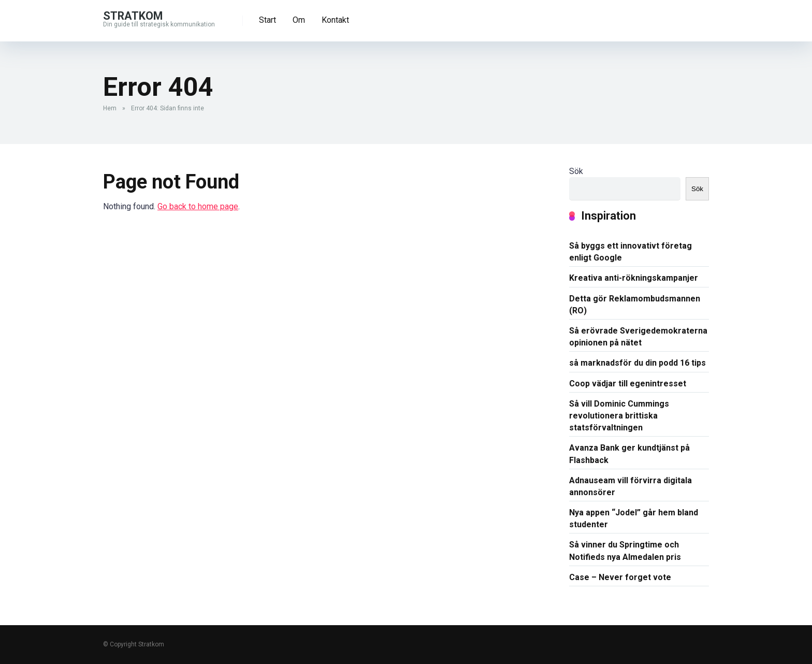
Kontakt (335, 20)
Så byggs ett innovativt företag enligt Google (630, 252)
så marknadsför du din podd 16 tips (637, 363)
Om (299, 20)
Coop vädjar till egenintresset (628, 384)
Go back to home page (198, 206)
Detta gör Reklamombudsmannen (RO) (635, 305)
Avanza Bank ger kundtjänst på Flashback (629, 454)
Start (267, 20)
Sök (576, 171)
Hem (110, 108)
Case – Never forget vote (620, 577)
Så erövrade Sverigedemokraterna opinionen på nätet (638, 337)
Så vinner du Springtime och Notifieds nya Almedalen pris (625, 551)
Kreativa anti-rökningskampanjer (634, 278)
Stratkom (133, 15)
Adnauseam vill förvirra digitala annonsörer (630, 486)
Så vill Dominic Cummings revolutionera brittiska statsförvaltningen (619, 416)
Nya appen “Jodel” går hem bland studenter (634, 518)
